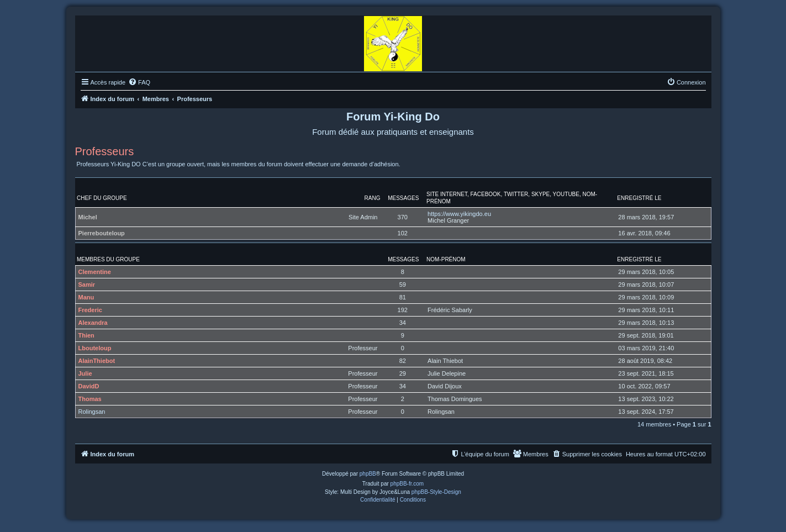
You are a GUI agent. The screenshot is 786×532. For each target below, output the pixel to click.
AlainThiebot (97, 361)
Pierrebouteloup (102, 233)
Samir (87, 285)
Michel (88, 217)
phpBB (368, 474)
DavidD (89, 386)
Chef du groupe (102, 198)
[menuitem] (139, 82)
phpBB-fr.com (407, 484)
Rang (373, 198)
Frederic (90, 310)
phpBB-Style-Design (436, 492)
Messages (403, 198)
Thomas (90, 399)
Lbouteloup (95, 348)
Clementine (95, 272)
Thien (86, 335)
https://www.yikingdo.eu (459, 214)
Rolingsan (92, 412)
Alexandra (93, 323)
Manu (86, 297)
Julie (85, 373)
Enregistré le (639, 198)
